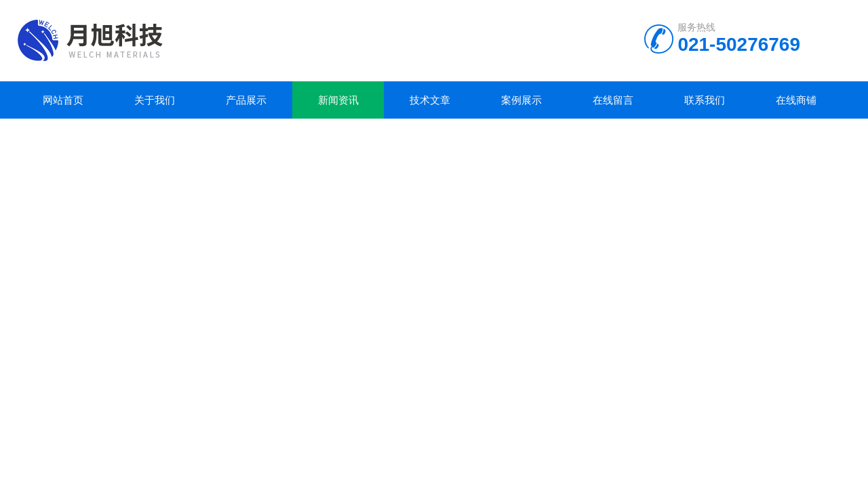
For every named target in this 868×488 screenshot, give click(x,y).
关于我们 (155, 100)
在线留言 (613, 100)
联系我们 (705, 100)
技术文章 (430, 100)
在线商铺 (796, 100)
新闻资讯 (338, 100)
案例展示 (521, 100)
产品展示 (246, 100)
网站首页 (63, 100)
